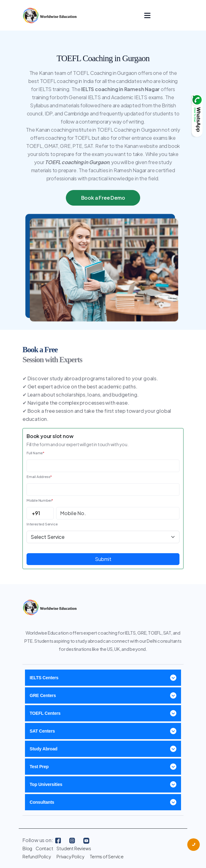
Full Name (35, 453)
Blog (27, 848)
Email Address (39, 477)
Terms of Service (107, 856)
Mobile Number (40, 500)
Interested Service (42, 524)
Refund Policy (37, 856)
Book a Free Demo (103, 198)
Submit (103, 559)
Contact (44, 848)
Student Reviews (74, 848)
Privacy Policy (70, 856)
